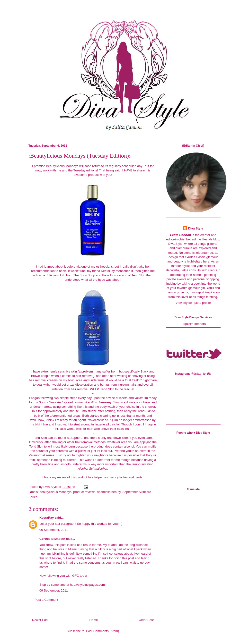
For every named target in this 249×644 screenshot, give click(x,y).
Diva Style (196, 228)
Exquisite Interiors (193, 324)
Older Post (146, 620)
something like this (75, 407)
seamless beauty (109, 492)
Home (94, 620)
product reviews (84, 492)
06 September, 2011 (54, 530)
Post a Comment (46, 600)
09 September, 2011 (54, 590)
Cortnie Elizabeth (52, 539)
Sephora (76, 438)
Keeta (124, 398)
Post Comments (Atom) (102, 631)
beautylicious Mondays (56, 492)
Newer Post (40, 620)
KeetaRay (108, 271)
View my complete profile (193, 303)
